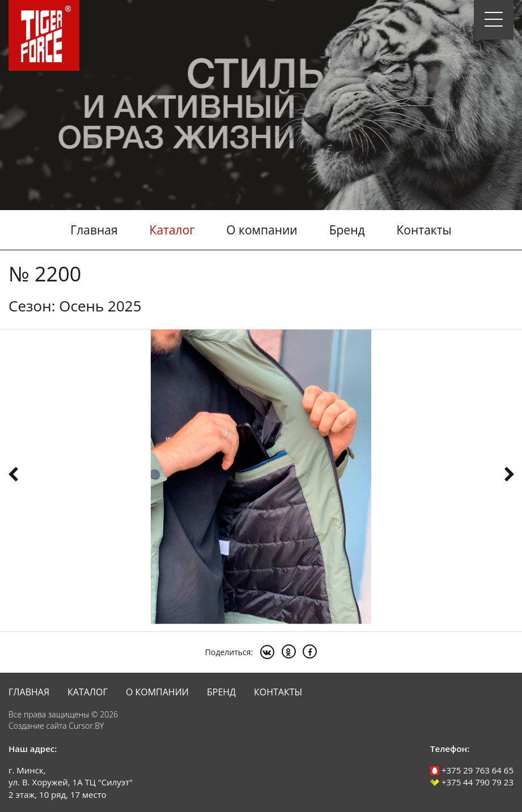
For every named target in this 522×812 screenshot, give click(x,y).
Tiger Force (44, 35)
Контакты (424, 230)
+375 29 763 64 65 (472, 770)
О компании (262, 230)
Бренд (347, 230)
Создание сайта (38, 726)
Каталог (172, 230)
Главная (94, 230)
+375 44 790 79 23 (472, 782)
